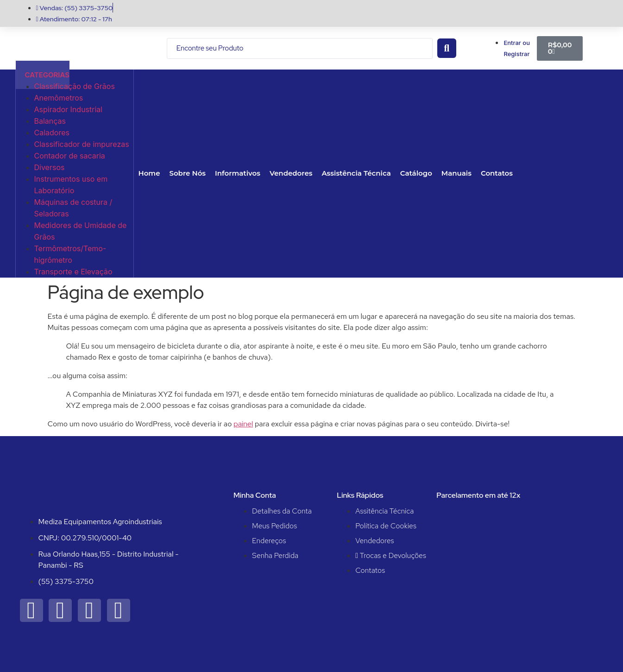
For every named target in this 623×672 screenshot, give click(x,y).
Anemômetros (59, 98)
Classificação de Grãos (75, 86)
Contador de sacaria (70, 156)
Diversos (50, 167)
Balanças (50, 121)
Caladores (52, 133)
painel (243, 424)
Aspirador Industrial (69, 109)
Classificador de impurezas (82, 144)
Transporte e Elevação (73, 272)
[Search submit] (447, 48)
